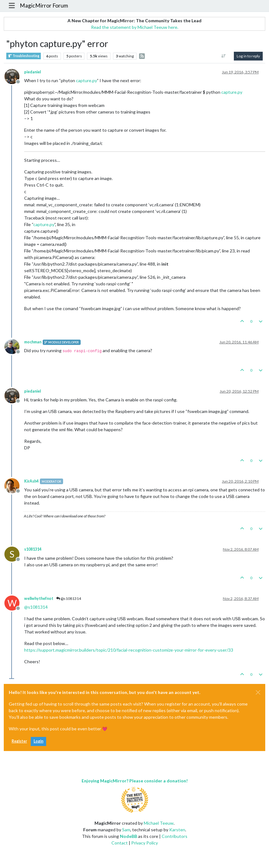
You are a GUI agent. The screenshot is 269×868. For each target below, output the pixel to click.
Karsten (177, 830)
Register (19, 741)
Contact (120, 843)
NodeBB (129, 836)
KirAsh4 (31, 481)
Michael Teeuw (159, 823)
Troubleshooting (24, 56)
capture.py (86, 80)
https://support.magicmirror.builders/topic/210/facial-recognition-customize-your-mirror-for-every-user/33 (129, 650)
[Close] (258, 692)
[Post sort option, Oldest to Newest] (224, 56)
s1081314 (33, 549)
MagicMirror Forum (44, 5)
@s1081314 (69, 598)
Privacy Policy (145, 843)
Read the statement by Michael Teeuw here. (135, 27)
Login (38, 741)
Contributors (175, 836)
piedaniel (32, 72)
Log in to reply (248, 56)
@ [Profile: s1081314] (36, 607)
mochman (33, 342)
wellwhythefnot (39, 598)
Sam (126, 830)
